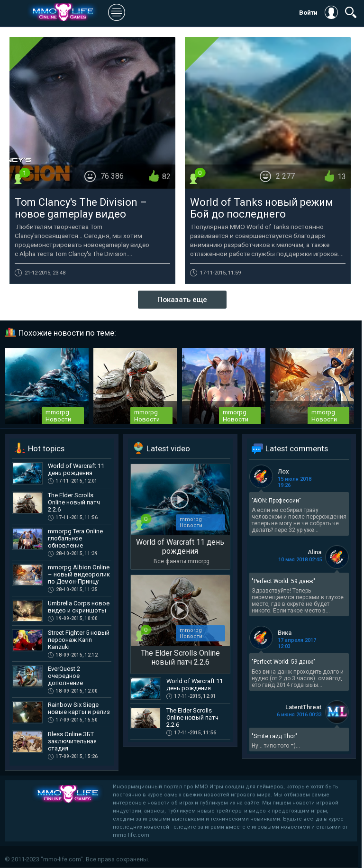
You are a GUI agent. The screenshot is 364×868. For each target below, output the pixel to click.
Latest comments (297, 448)
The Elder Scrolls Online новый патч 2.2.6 (74, 502)
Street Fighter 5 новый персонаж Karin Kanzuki (79, 640)
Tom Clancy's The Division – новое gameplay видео (81, 208)
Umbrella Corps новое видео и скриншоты (79, 607)
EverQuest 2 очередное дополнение (65, 676)
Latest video (168, 448)
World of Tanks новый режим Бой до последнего (262, 208)
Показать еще (182, 300)
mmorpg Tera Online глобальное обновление (75, 538)
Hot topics (46, 448)
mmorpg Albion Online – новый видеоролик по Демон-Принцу (79, 574)
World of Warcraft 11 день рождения (76, 469)
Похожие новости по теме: (67, 333)
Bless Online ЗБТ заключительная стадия (72, 741)
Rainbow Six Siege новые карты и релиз (79, 708)
